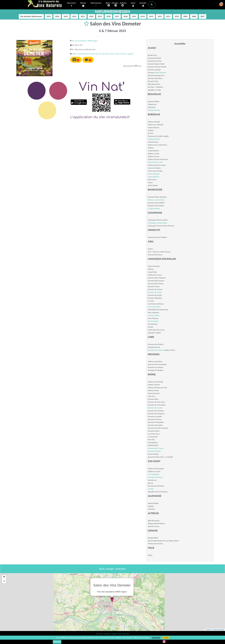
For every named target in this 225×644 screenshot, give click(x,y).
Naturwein (71, 4)
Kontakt (143, 4)
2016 (126, 16)
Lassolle (151, 489)
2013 (151, 16)
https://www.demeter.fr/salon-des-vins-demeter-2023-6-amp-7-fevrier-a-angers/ (103, 54)
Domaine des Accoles (155, 408)
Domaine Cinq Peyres (155, 477)
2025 (49, 16)
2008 (194, 16)
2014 (143, 16)
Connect (57, 642)
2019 (100, 16)
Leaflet (208, 630)
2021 (83, 16)
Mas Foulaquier (153, 321)
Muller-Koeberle (160, 73)
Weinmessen (96, 5)
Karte (133, 4)
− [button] (4, 581)
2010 (177, 16)
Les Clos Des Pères (154, 307)
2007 (202, 16)
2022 (74, 16)
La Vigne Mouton (154, 209)
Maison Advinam (154, 174)
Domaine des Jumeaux (156, 350)
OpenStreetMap (218, 630)
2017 (117, 16)
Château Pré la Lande (155, 162)
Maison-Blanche (153, 177)
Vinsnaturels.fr (46, 4)
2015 (134, 16)
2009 (185, 16)
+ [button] (4, 577)
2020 (91, 16)
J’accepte (166, 638)
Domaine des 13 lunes (156, 448)
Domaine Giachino (154, 451)
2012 (160, 16)
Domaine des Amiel (155, 292)
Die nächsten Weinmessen (31, 16)
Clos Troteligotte (153, 474)
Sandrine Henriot (154, 110)
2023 (66, 16)
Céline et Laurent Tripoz (156, 200)
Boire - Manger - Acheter (116, 5)
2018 (108, 16)
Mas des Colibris (153, 315)
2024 (57, 16)
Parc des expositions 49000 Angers (85, 41)
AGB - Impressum (123, 634)
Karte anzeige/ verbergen (112, 569)
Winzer (83, 4)
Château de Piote (154, 139)
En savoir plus (156, 638)
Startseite (107, 634)
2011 (168, 16)
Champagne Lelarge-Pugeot (157, 223)
